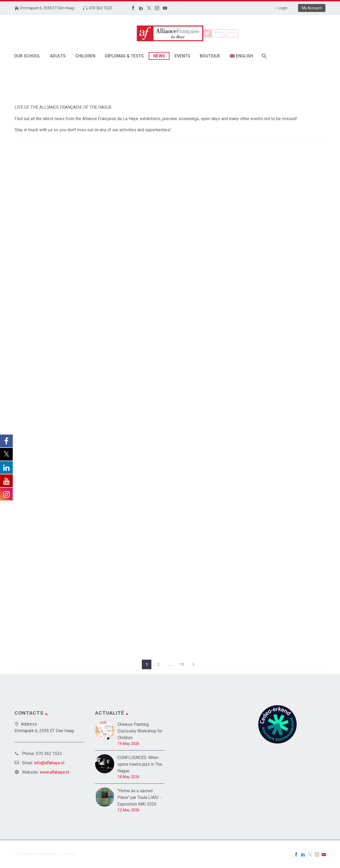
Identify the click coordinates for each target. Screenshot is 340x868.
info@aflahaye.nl (49, 763)
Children (85, 56)
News (159, 56)
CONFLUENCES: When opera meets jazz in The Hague (140, 764)
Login (283, 8)
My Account (312, 8)
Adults (58, 56)
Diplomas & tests (124, 56)
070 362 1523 (100, 8)
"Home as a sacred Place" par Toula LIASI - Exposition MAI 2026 (139, 797)
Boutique (210, 56)
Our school (27, 56)
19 (182, 664)
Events (182, 56)
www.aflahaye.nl (54, 772)
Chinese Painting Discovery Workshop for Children (140, 731)
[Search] (264, 56)
